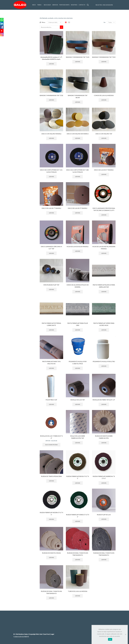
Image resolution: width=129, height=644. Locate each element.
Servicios (55, 5)
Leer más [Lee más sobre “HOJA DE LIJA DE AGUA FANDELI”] (78, 251)
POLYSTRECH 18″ (51, 400)
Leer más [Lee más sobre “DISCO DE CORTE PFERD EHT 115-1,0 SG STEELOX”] (51, 177)
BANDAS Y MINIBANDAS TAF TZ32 (51, 95)
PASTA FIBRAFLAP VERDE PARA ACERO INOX (104, 324)
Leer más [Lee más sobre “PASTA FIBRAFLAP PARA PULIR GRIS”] (78, 330)
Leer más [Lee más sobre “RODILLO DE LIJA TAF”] (78, 404)
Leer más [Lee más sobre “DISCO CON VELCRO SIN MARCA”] (78, 138)
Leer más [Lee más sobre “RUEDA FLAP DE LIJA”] (104, 519)
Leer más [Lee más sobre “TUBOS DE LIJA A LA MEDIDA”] (78, 596)
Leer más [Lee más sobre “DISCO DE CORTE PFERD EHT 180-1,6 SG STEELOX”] (78, 177)
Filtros (42, 22)
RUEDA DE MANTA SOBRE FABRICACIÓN (104, 437)
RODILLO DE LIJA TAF (78, 400)
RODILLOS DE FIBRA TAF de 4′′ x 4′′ (104, 400)
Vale (110, 639)
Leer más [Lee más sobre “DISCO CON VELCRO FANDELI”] (51, 138)
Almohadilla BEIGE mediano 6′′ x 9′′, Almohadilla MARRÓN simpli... (51, 58)
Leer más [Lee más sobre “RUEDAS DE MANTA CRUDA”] (51, 557)
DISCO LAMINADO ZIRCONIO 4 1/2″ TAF (51, 248)
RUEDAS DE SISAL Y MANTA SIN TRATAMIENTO (78, 554)
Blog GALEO (47, 5)
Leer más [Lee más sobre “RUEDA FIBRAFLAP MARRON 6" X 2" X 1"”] (104, 483)
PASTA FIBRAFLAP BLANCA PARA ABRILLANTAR (104, 286)
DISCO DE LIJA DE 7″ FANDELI (51, 208)
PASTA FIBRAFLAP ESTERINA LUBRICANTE (51, 324)
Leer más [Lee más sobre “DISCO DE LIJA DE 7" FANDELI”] (51, 213)
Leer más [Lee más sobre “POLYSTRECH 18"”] (51, 404)
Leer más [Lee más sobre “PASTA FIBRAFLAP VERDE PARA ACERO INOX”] (104, 330)
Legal (52, 634)
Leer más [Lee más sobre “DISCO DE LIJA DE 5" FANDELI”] (104, 174)
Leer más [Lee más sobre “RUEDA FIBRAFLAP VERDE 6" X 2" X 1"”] (78, 521)
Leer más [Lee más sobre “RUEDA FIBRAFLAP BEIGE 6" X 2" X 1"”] (78, 483)
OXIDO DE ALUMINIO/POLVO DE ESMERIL (78, 286)
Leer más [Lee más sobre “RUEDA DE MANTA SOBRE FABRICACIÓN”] (104, 443)
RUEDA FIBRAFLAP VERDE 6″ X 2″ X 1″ (78, 516)
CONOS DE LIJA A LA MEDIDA (104, 95)
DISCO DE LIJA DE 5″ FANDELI (104, 170)
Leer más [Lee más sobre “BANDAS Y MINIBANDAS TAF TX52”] (104, 62)
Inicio (34, 5)
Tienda (40, 5)
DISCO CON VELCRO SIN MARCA (78, 134)
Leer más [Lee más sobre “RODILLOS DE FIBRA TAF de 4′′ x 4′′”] (104, 404)
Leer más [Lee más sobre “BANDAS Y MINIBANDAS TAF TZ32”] (51, 100)
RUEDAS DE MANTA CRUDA (51, 553)
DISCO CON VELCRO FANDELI (51, 134)
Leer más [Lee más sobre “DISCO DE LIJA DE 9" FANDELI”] (78, 213)
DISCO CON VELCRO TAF (104, 134)
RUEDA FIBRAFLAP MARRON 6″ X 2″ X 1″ (104, 477)
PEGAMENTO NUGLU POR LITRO (104, 361)
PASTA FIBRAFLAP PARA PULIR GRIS (78, 324)
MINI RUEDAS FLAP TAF (51, 285)
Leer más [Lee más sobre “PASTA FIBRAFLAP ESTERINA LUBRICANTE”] (51, 330)
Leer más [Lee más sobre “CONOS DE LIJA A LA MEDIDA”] (104, 100)
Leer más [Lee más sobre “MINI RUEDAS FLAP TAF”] (51, 289)
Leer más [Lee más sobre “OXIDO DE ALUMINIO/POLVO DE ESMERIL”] (78, 292)
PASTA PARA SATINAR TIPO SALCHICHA (51, 363)
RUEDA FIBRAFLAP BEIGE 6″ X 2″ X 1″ (78, 477)
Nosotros (74, 5)
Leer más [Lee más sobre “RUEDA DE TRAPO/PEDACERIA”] (51, 481)
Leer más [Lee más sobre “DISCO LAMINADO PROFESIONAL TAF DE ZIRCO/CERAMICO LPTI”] (104, 215)
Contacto (82, 5)
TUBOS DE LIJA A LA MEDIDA (78, 591)
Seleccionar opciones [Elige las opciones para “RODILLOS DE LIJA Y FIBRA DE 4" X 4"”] (51, 445)
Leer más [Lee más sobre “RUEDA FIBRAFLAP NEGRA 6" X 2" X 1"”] (51, 519)
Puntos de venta (64, 5)
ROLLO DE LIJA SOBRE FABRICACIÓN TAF (78, 437)
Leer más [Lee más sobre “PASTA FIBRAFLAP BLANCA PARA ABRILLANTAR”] (104, 292)
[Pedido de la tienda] (55, 22)
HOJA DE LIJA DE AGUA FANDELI (78, 246)
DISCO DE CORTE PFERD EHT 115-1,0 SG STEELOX (51, 171)
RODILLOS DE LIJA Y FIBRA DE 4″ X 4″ (51, 437)
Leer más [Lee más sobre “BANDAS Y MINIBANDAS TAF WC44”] (78, 102)
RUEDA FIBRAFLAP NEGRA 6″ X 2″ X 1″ (51, 514)
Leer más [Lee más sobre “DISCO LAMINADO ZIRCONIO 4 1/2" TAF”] (51, 253)
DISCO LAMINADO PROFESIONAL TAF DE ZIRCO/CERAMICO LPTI (104, 209)
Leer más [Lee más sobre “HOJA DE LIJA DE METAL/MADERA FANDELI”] (104, 253)
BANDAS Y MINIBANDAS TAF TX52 (104, 57)
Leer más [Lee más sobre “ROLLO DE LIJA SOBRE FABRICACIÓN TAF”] (78, 443)
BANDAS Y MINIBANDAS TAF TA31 (78, 57)
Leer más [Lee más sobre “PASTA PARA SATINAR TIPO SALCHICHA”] (51, 368)
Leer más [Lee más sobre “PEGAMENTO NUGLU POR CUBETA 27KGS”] (78, 368)
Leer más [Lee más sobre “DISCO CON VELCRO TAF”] (104, 138)
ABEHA (26, 637)
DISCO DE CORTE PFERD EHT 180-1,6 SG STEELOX (78, 171)
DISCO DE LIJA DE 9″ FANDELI (78, 208)
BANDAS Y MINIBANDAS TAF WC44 (78, 96)
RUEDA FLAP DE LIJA (104, 515)
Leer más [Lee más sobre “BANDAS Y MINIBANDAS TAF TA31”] (78, 62)
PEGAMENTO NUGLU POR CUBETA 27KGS (78, 363)
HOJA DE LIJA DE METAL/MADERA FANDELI (104, 248)
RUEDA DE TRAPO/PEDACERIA (51, 476)
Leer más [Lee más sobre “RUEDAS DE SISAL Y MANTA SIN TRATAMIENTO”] (78, 560)
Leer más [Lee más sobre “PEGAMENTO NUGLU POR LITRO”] (104, 366)
